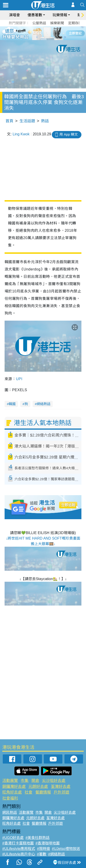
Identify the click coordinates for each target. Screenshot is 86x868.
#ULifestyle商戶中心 (19, 854)
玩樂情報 (60, 15)
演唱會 (14, 15)
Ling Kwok (21, 134)
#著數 (42, 854)
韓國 (12, 404)
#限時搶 (43, 849)
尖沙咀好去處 (54, 781)
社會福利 (10, 798)
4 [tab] (47, 33)
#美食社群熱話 (37, 838)
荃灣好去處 (61, 787)
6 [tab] (56, 33)
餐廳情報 (43, 792)
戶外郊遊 (61, 792)
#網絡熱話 (57, 854)
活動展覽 (10, 781)
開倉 (35, 781)
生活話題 (27, 121)
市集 (25, 781)
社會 (28, 792)
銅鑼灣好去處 (14, 787)
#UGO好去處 (13, 838)
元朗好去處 (38, 787)
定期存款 (75, 23)
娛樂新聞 (57, 23)
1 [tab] (33, 33)
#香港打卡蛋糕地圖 (18, 843)
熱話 (45, 121)
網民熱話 (10, 812)
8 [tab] (47, 38)
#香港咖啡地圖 (48, 843)
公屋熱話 (39, 23)
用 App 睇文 (69, 134)
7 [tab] (42, 38)
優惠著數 (35, 15)
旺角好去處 (12, 792)
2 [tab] (37, 33)
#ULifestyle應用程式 (19, 849)
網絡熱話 (44, 404)
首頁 (9, 121)
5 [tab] (51, 33)
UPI (19, 379)
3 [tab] (42, 33)
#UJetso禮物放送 (66, 849)
